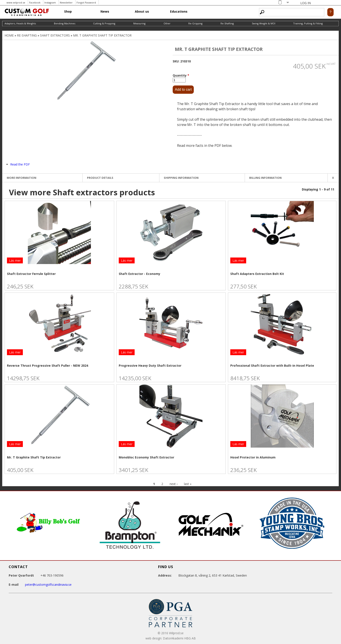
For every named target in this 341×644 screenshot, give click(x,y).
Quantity (181, 75)
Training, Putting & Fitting (308, 23)
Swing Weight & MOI (264, 23)
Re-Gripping (195, 23)
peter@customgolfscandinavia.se (48, 585)
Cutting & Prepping (104, 23)
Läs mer (15, 260)
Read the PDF (20, 164)
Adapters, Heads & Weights (20, 23)
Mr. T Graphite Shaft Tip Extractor (102, 35)
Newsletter (66, 3)
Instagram (50, 3)
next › (174, 484)
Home (9, 35)
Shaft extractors (55, 35)
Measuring (139, 23)
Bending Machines (65, 23)
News (105, 11)
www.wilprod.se (16, 3)
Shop (68, 11)
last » (188, 484)
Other (167, 23)
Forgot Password (86, 3)
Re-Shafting (227, 23)
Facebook (35, 3)
